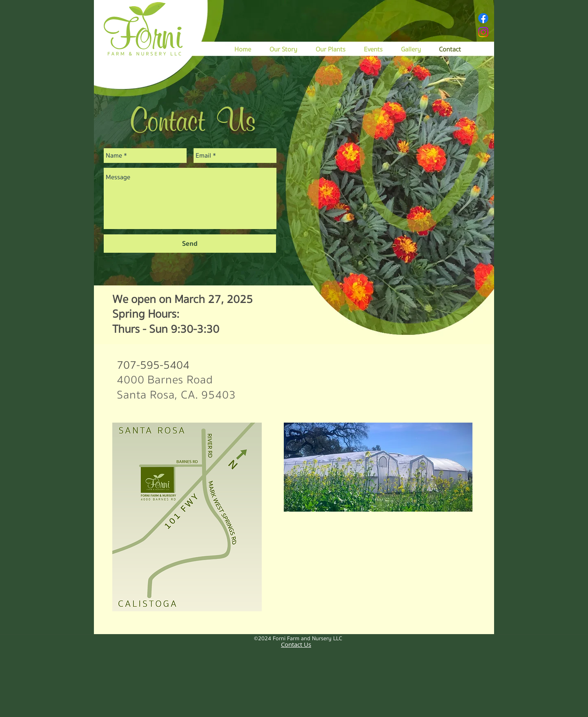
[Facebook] (483, 18)
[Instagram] (483, 32)
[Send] (190, 244)
